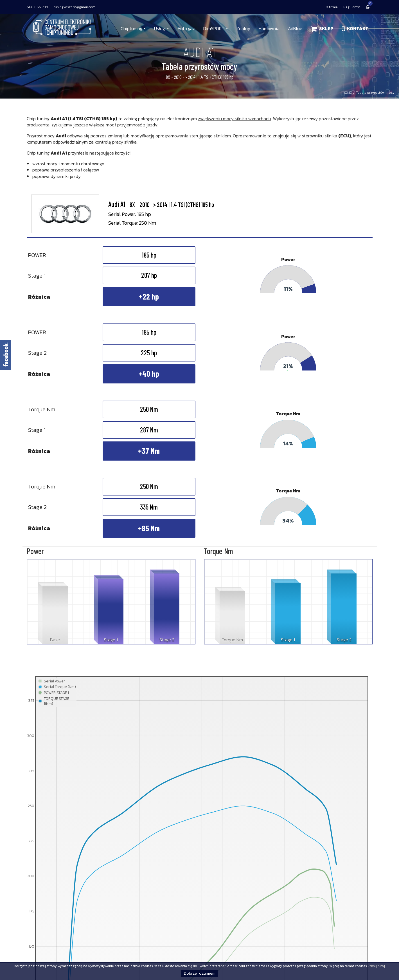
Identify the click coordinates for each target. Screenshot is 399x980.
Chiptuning (131, 28)
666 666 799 (37, 7)
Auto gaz (186, 28)
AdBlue (295, 28)
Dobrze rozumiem (200, 973)
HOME (347, 93)
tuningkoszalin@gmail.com (75, 7)
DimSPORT (214, 28)
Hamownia (269, 28)
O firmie (332, 7)
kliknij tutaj (376, 966)
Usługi (160, 28)
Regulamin (352, 7)
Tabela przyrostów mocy (375, 93)
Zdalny (243, 28)
